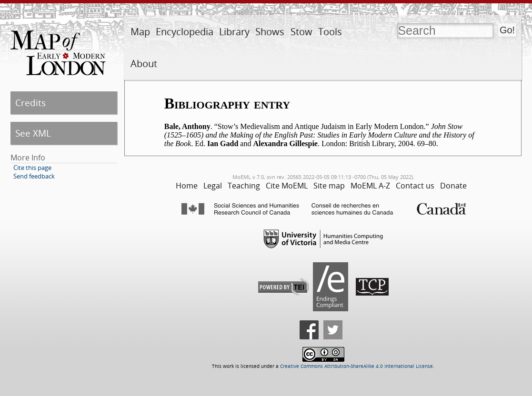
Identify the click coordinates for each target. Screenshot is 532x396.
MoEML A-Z (370, 186)
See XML (33, 133)
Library (234, 32)
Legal (213, 186)
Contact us (415, 186)
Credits (30, 103)
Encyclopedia (185, 32)
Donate (453, 186)
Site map (329, 186)
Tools (330, 32)
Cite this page (32, 168)
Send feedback (34, 176)
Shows (270, 32)
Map (140, 32)
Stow (301, 32)
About (144, 64)
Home (187, 186)
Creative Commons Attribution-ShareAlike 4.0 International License (356, 366)
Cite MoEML (287, 186)
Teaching (244, 186)
